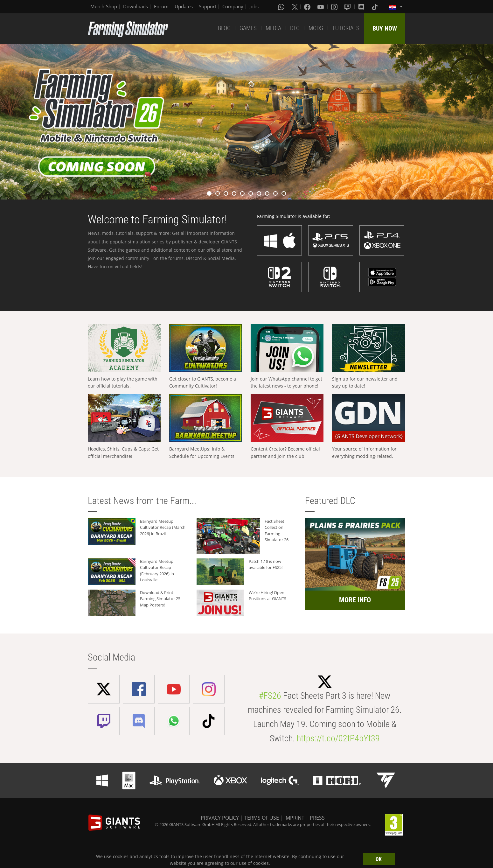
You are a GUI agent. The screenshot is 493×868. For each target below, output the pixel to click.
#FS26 (270, 696)
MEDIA (273, 28)
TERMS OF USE (262, 818)
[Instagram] (335, 7)
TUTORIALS (346, 28)
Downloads (135, 6)
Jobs (254, 6)
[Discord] (362, 7)
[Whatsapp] (282, 7)
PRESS (317, 818)
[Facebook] (308, 7)
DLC (295, 28)
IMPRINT (294, 818)
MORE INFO (355, 600)
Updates (184, 6)
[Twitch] (348, 7)
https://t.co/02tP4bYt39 (338, 738)
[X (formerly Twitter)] (295, 7)
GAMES (248, 28)
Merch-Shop (104, 6)
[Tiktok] (375, 7)
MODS (316, 28)
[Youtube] (321, 7)
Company (233, 6)
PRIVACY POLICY (220, 818)
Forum (161, 6)
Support (208, 6)
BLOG (224, 28)
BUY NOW (385, 28)
